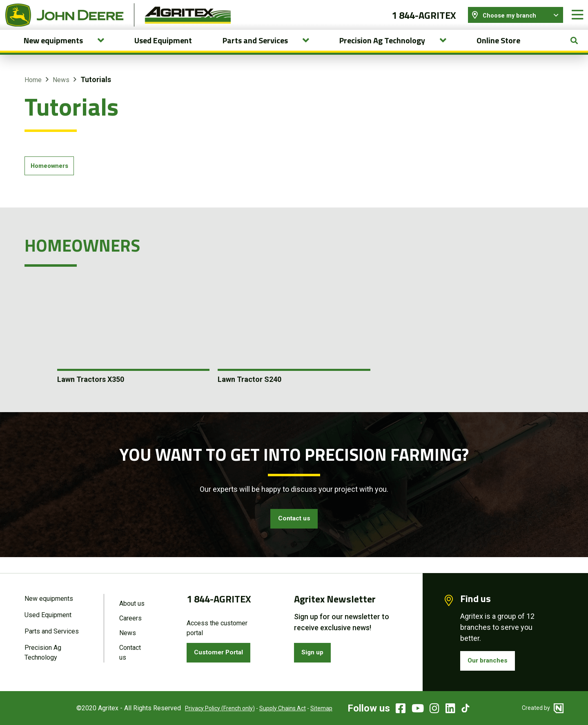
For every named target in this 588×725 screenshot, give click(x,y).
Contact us (294, 531)
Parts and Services (52, 630)
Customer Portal (223, 651)
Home (33, 89)
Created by (543, 708)
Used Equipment (163, 49)
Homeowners (52, 176)
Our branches (491, 659)
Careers (130, 617)
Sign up (315, 651)
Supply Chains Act (272, 708)
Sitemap (311, 708)
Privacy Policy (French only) (210, 708)
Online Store (498, 49)
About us (132, 601)
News (61, 89)
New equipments (49, 596)
